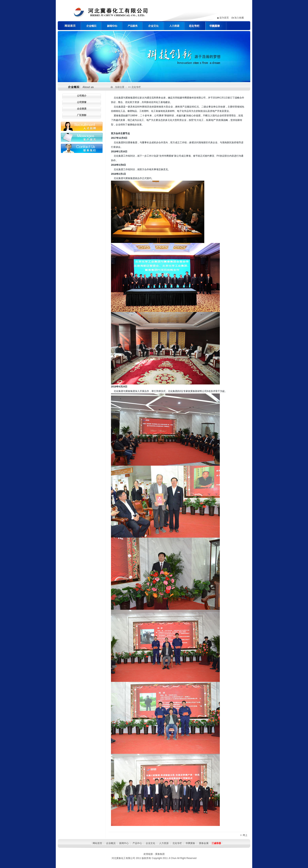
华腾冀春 (190, 843)
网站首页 (97, 843)
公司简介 (82, 96)
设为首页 (224, 18)
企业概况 (111, 843)
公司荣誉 (82, 102)
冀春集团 (160, 854)
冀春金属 (204, 843)
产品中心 (137, 843)
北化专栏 (136, 87)
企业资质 (82, 109)
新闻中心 (124, 843)
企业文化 (150, 843)
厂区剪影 (82, 115)
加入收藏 (239, 18)
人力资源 (164, 843)
